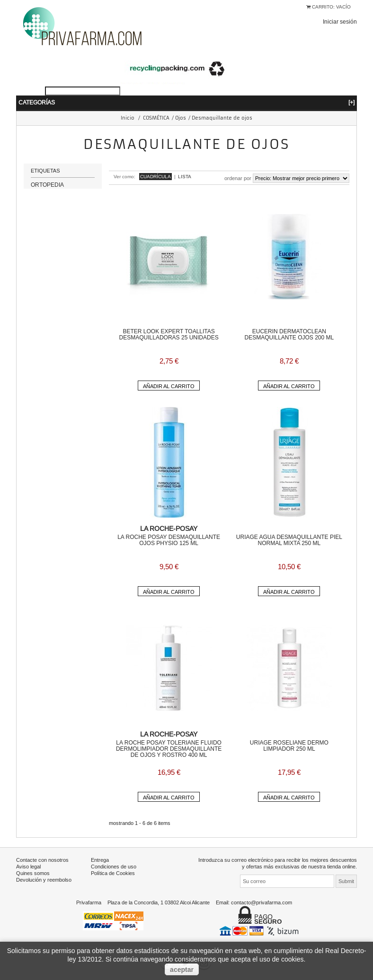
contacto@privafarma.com (262, 902)
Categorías (186, 102)
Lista (185, 177)
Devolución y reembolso (44, 880)
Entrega (100, 860)
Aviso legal (28, 867)
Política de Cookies (113, 873)
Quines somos (33, 873)
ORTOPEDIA (47, 188)
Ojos (181, 118)
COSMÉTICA (156, 118)
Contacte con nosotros (42, 860)
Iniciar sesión (340, 22)
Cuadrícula (155, 177)
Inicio (128, 118)
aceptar (182, 970)
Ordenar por (238, 178)
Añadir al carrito (169, 386)
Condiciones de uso (114, 867)
